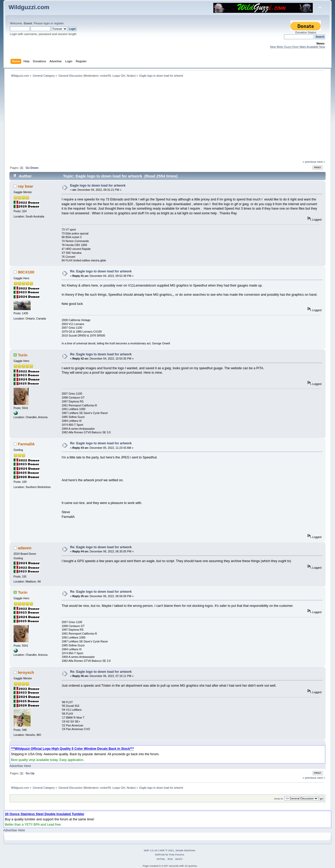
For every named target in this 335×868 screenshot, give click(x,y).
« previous (310, 162)
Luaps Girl (119, 76)
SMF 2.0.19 (150, 850)
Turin (23, 355)
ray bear (25, 186)
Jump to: (279, 799)
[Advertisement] (167, 121)
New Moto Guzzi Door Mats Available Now (298, 47)
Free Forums (177, 855)
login (47, 23)
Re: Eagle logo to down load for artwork (101, 271)
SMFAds (160, 855)
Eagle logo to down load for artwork (98, 186)
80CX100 (26, 272)
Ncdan (131, 76)
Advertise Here (20, 766)
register (59, 23)
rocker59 (105, 76)
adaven (25, 548)
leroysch (26, 672)
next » (321, 162)
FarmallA (26, 444)
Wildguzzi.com (29, 7)
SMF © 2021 (167, 850)
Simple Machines (185, 850)
